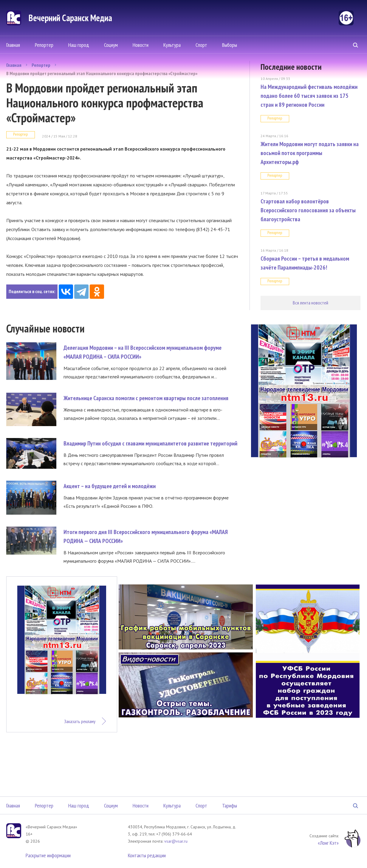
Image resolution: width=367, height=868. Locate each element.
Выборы (230, 45)
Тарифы (230, 806)
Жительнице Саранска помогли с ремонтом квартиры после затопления (146, 398)
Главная (13, 45)
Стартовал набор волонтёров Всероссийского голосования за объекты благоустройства (308, 210)
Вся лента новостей (311, 303)
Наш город (79, 45)
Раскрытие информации (48, 855)
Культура (172, 45)
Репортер (44, 45)
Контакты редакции (147, 855)
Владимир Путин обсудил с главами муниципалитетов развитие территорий (150, 443)
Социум (111, 45)
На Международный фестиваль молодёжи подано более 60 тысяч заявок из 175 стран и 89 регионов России (309, 96)
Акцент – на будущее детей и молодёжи (110, 486)
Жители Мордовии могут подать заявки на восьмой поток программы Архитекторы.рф (310, 153)
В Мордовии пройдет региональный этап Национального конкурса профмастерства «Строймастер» (102, 73)
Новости (141, 45)
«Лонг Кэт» (328, 843)
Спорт (201, 45)
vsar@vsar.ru (176, 841)
